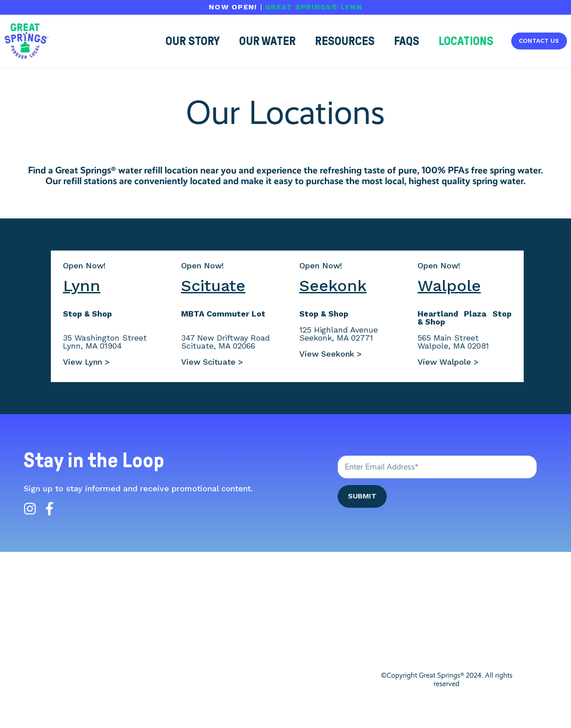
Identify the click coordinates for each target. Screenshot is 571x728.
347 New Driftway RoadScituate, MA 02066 (226, 342)
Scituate (213, 286)
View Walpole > (448, 362)
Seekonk (333, 286)
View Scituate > (212, 362)
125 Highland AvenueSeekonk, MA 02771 (339, 334)
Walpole (449, 286)
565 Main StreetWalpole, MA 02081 (453, 342)
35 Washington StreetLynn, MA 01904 (105, 342)
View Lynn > (86, 362)
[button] (466, 41)
